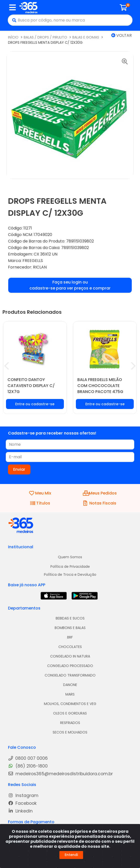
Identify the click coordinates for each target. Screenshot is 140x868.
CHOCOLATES (70, 647)
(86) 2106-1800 (28, 766)
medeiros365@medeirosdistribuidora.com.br (60, 774)
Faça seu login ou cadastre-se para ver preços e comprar (70, 285)
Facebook (22, 803)
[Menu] (12, 7)
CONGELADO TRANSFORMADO (70, 675)
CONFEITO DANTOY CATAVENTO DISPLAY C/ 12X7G (31, 386)
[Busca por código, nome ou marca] (75, 20)
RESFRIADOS (70, 723)
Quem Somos (70, 557)
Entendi (71, 855)
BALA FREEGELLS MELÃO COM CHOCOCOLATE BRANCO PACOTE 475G (100, 386)
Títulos (40, 503)
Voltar (122, 35)
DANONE (70, 685)
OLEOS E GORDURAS (70, 713)
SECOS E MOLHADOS (70, 732)
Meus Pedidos (100, 493)
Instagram (23, 796)
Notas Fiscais (100, 503)
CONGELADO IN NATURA (70, 656)
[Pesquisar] (13, 20)
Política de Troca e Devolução (70, 574)
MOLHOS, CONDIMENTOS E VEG (70, 704)
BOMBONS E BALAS (70, 628)
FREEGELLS (33, 261)
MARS (70, 694)
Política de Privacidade (70, 566)
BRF (70, 637)
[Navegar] (7, 366)
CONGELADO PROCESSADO (70, 666)
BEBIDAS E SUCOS (70, 618)
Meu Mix (40, 493)
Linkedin (20, 811)
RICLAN (40, 267)
